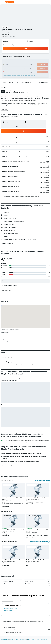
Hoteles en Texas (44, 640)
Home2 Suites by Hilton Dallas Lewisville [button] (36, 498)
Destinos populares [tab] (19, 600)
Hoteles (12, 640)
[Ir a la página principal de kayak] (9, 2)
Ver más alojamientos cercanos (43, 481)
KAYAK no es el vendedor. (26, 627)
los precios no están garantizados (33, 623)
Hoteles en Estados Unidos (34, 640)
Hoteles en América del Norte (21, 640)
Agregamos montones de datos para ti (26, 630)
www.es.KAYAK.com (5, 640)
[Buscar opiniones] (27, 281)
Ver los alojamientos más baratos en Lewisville (39, 511)
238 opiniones (13, 36)
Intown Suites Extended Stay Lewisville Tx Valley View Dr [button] (37, 530)
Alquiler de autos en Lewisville (11, 609)
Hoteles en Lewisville (9, 611)
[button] (2, 2)
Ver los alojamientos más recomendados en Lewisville (40, 542)
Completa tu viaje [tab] (8, 600)
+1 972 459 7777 (6, 34)
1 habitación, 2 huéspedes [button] (10, 45)
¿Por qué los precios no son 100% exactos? (26, 632)
